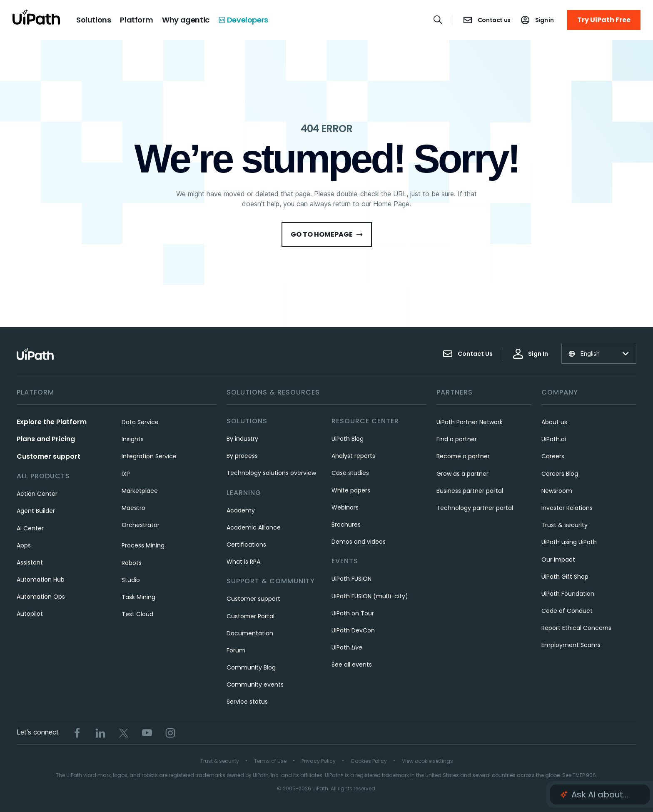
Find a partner (457, 439)
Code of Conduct (567, 611)
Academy (241, 510)
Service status (247, 702)
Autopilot (30, 614)
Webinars (345, 507)
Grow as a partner (462, 474)
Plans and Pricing (46, 439)
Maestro (133, 508)
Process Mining (143, 545)
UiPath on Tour (353, 613)
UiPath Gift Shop (565, 577)
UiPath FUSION (351, 579)
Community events (255, 685)
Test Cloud (137, 614)
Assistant (30, 562)
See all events (352, 665)
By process (242, 456)
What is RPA (243, 562)
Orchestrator (141, 525)
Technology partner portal (475, 508)
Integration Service (149, 456)
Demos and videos (359, 542)
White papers (351, 490)
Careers (553, 456)
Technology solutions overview (271, 473)
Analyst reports (353, 456)
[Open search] (438, 20)
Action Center (37, 494)
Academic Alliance (254, 527)
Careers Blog (560, 474)
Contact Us (468, 354)
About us (554, 422)
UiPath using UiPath (569, 542)
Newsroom (557, 491)
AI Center (30, 528)
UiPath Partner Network (470, 422)
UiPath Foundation (568, 594)
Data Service (140, 422)
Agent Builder (36, 511)
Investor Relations (567, 508)
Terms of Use (270, 761)
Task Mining (138, 597)
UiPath (347, 647)
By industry (242, 439)
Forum (236, 650)
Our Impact (558, 560)
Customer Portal (250, 616)
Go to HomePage (327, 234)
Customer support (49, 456)
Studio (131, 580)
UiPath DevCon (353, 630)
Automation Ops (41, 597)
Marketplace (140, 491)
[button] (600, 795)
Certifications (246, 545)
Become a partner (463, 456)
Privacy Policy (319, 761)
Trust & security (565, 525)
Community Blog (251, 667)
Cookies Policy (369, 761)
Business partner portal (470, 491)
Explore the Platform (52, 422)
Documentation (250, 633)
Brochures (346, 525)
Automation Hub (41, 580)
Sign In (531, 354)
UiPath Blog (348, 439)
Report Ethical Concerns (576, 628)
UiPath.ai (554, 439)
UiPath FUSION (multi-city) (370, 596)
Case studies (350, 473)
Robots (132, 563)
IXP (126, 474)
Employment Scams (571, 645)
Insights (133, 439)
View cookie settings (427, 761)
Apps (24, 545)
